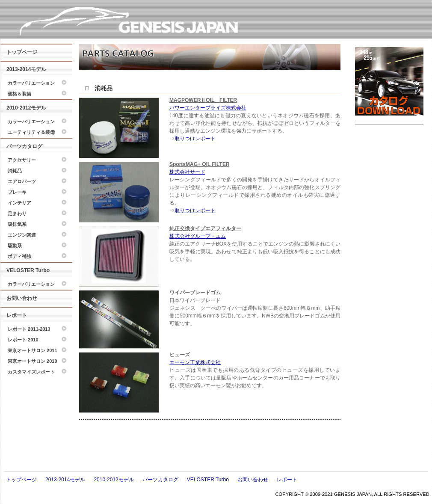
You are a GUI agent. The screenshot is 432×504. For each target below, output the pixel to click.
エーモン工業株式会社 (195, 362)
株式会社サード (187, 172)
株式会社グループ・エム (198, 236)
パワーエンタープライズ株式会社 (208, 108)
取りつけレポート (195, 139)
